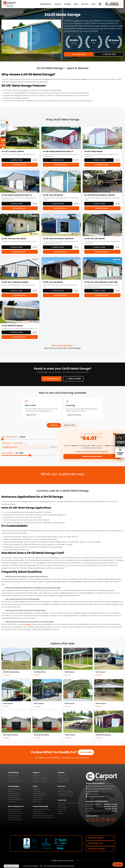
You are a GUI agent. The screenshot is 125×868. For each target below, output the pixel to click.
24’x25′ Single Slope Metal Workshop (58, 239)
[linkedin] (93, 820)
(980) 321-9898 (109, 54)
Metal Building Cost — (13, 437)
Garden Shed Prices (14, 818)
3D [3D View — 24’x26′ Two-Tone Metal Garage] (35, 291)
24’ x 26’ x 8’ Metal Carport (13, 151)
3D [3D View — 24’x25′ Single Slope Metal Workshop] (76, 247)
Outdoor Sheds (38, 800)
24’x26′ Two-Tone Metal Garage (15, 282)
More (94, 4)
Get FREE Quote (52, 379)
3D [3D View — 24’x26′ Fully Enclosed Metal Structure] (117, 291)
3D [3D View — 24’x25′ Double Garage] (117, 160)
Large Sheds (37, 802)
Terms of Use (62, 809)
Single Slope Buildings (15, 780)
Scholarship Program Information (68, 803)
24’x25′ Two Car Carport (95, 239)
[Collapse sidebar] (115, 434)
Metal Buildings (46, 4)
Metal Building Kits (13, 775)
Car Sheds (36, 791)
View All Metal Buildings (63, 346)
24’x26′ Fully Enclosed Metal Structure (101, 282)
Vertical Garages (63, 782)
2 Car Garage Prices (14, 816)
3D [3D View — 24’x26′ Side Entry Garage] (35, 332)
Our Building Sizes (100, 843)
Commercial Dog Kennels (16, 782)
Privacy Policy (62, 811)
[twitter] (103, 820)
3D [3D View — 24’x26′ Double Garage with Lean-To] (35, 204)
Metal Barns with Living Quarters (43, 816)
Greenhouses (12, 802)
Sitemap (60, 813)
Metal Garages (63, 775)
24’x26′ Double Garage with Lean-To (17, 195)
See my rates (86, 752)
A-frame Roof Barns (14, 795)
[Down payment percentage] (30, 455)
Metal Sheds (37, 789)
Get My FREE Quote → (20, 165)
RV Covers (85, 4)
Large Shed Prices (14, 811)
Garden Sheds (37, 798)
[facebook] (88, 820)
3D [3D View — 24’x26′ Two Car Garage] (76, 204)
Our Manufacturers (100, 849)
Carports (58, 4)
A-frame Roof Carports (40, 780)
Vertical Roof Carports (40, 782)
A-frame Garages (64, 780)
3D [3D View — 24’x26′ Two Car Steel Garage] (35, 247)
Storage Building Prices (15, 820)
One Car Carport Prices (15, 813)
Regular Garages (63, 777)
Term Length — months (14, 443)
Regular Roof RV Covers (65, 791)
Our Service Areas (100, 838)
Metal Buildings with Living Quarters (44, 818)
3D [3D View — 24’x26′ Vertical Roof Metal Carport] (117, 204)
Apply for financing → (75, 415)
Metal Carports (38, 775)
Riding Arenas (12, 777)
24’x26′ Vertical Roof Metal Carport (100, 195)
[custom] (98, 820)
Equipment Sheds (38, 795)
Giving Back (61, 805)
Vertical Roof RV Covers (65, 795)
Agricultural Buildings (14, 789)
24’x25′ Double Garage (94, 151)
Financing (54, 425)
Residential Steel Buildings (41, 809)
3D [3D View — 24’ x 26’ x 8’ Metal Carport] (35, 160)
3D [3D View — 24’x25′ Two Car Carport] (117, 247)
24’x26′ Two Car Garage (53, 195)
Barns (76, 4)
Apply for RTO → (32, 415)
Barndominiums (38, 811)
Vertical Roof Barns (14, 798)
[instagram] (113, 820)
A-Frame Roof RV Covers (66, 793)
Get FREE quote (79, 54)
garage (28, 624)
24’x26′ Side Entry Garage (12, 326)
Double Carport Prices (15, 809)
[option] (31, 37)
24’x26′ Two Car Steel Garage (14, 239)
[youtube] (108, 820)
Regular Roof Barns (14, 793)
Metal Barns (12, 791)
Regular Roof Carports (40, 777)
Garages (68, 4)
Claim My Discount (11, 866)
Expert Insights (62, 807)
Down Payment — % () (13, 453)
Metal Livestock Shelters (15, 800)
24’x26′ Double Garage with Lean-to (58, 151)
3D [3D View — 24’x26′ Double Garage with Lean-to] (76, 160)
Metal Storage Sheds (39, 793)
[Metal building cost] (30, 439)
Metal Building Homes (40, 813)
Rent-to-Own (70, 425)
